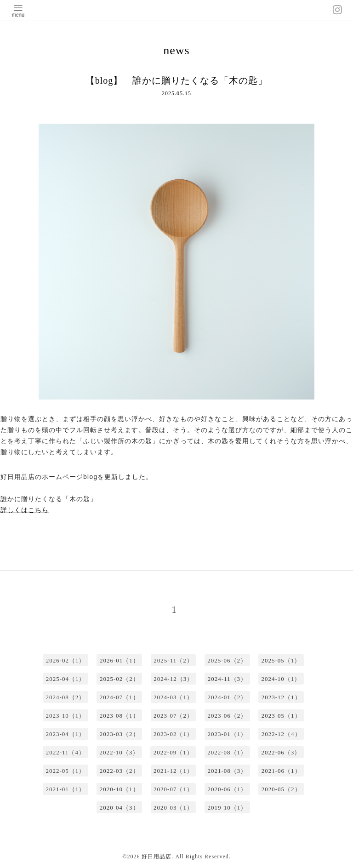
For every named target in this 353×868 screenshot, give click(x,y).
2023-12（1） (281, 697)
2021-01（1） (65, 789)
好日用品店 (157, 857)
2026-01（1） (120, 660)
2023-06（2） (227, 716)
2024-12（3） (173, 679)
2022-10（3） (119, 752)
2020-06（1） (227, 789)
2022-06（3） (281, 752)
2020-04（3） (120, 808)
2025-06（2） (227, 660)
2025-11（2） (173, 660)
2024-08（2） (65, 697)
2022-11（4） (65, 752)
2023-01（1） (227, 734)
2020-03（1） (173, 808)
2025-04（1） (66, 679)
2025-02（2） (120, 679)
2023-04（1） (65, 734)
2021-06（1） (281, 771)
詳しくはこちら (25, 510)
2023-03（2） (120, 734)
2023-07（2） (173, 716)
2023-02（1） (173, 734)
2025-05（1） (281, 660)
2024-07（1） (120, 697)
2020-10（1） (120, 789)
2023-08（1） (120, 716)
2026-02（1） (66, 660)
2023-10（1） (65, 716)
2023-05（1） (281, 716)
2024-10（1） (281, 679)
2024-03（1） (173, 697)
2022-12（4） (281, 734)
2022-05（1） (65, 771)
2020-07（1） (173, 789)
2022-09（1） (173, 752)
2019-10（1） (227, 808)
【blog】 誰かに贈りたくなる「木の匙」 (177, 80)
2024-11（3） (227, 679)
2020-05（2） (281, 789)
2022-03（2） (120, 771)
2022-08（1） (227, 752)
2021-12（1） (173, 771)
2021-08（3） (227, 771)
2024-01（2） (227, 697)
